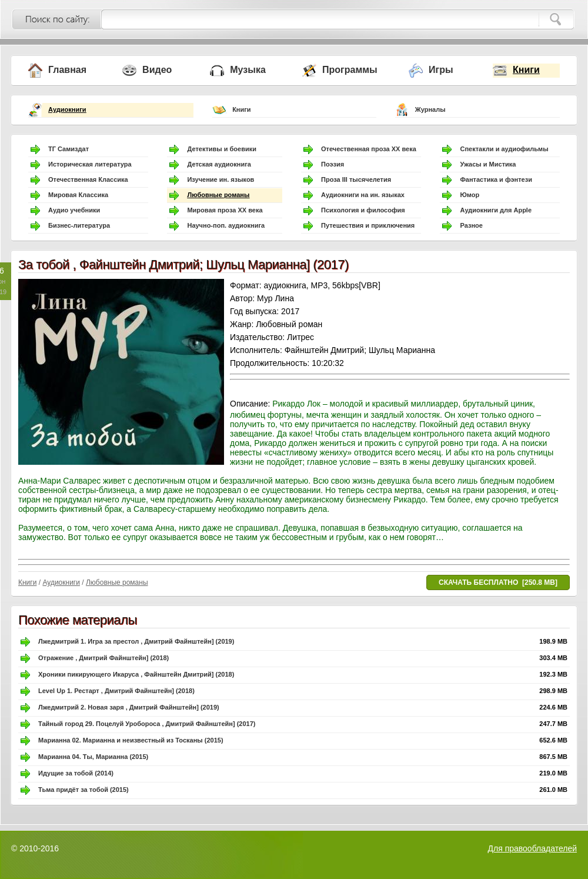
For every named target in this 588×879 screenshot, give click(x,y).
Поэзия (333, 164)
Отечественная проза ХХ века (369, 149)
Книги (526, 70)
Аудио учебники (74, 210)
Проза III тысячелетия (356, 179)
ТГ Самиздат (69, 149)
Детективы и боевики (222, 149)
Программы (350, 70)
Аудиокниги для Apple (496, 210)
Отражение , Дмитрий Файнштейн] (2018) (103, 658)
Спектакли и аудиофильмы (504, 149)
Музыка (248, 70)
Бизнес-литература (79, 225)
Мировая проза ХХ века (225, 210)
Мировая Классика (78, 195)
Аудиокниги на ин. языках (363, 195)
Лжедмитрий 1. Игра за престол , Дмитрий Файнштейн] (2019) (136, 641)
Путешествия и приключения (368, 225)
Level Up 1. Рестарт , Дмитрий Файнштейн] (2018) (116, 691)
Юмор (470, 195)
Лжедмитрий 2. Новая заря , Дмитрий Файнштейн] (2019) (129, 707)
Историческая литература (90, 164)
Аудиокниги (67, 109)
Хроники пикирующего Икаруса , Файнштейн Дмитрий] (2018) (136, 674)
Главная (67, 70)
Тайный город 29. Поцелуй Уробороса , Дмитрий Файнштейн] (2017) (147, 724)
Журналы (430, 109)
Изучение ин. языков (220, 179)
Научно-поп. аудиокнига (226, 225)
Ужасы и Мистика (488, 164)
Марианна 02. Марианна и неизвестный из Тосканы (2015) (131, 740)
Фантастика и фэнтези (496, 179)
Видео (157, 70)
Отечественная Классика (88, 179)
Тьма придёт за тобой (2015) (83, 790)
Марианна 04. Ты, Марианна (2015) (93, 757)
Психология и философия (363, 210)
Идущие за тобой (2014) (76, 773)
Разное (471, 225)
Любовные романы (218, 195)
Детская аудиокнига (219, 164)
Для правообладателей (532, 848)
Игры (441, 70)
